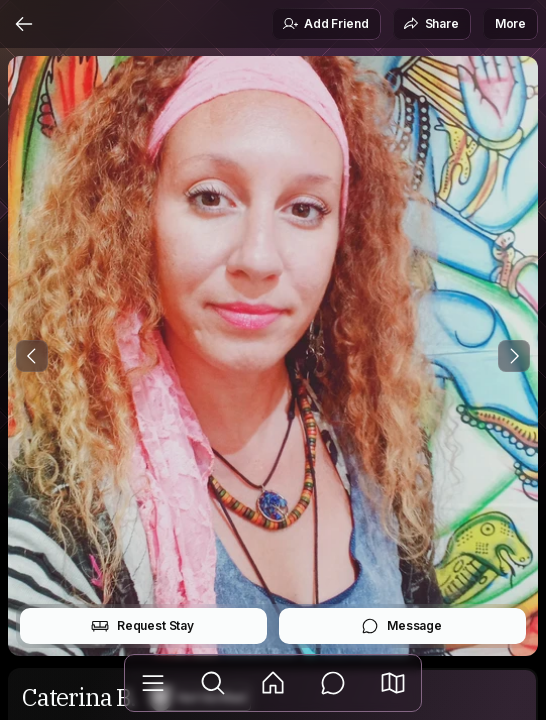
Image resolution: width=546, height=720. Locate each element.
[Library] (153, 683)
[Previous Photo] (32, 356)
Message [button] (401, 626)
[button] (393, 683)
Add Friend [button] (325, 24)
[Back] (24, 24)
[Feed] (273, 683)
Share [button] (431, 24)
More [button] (510, 23)
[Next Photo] (514, 356)
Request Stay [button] (142, 626)
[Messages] (333, 683)
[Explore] (213, 683)
